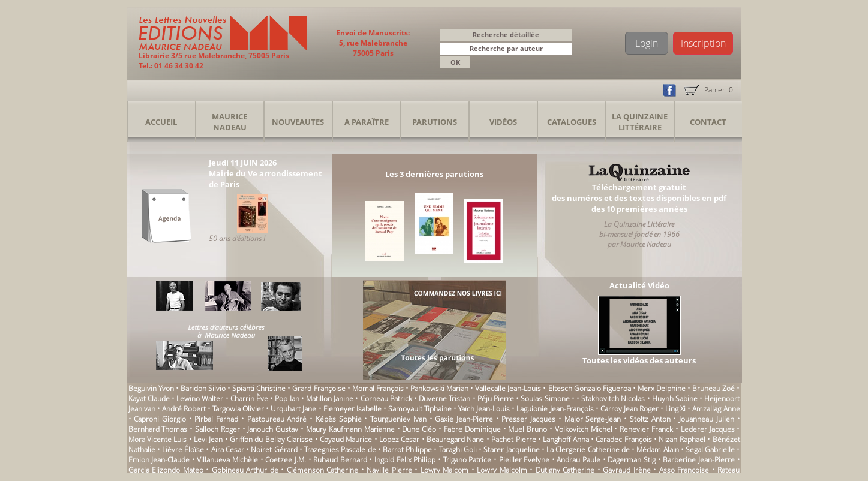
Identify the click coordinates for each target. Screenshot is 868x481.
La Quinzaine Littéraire (640, 122)
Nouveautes (298, 122)
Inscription (703, 43)
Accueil (161, 122)
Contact (708, 122)
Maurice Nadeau (229, 122)
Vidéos (503, 122)
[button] (565, 49)
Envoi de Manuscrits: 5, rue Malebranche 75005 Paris (373, 43)
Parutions (435, 122)
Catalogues (572, 122)
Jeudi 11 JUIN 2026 (243, 163)
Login (647, 43)
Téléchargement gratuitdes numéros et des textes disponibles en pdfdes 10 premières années (639, 198)
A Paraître (367, 122)
